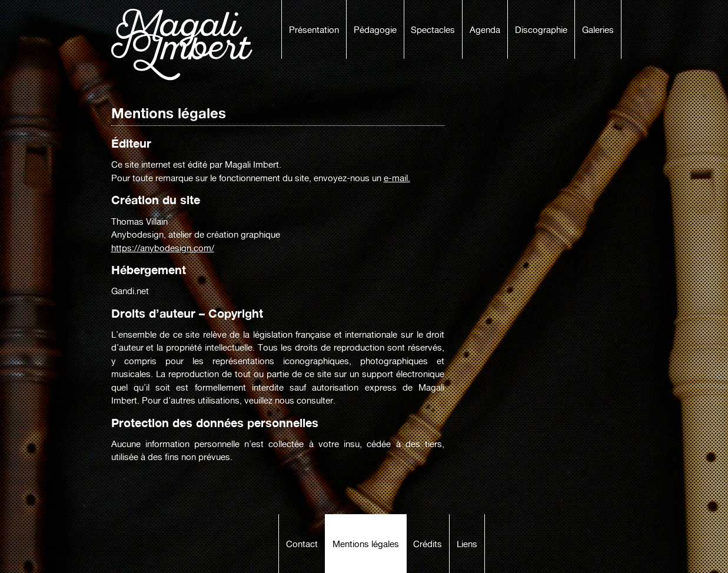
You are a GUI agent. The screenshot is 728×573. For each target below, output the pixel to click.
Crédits (428, 544)
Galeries (598, 30)
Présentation (314, 30)
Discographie (541, 30)
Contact (302, 544)
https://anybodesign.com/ (163, 248)
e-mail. (397, 178)
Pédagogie (375, 30)
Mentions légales (366, 544)
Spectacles (433, 30)
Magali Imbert (188, 45)
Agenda (485, 30)
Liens (467, 544)
